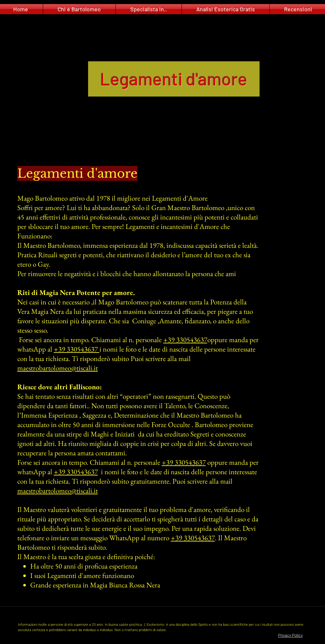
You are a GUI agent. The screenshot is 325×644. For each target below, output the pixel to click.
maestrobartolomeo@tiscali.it (58, 368)
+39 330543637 (185, 340)
